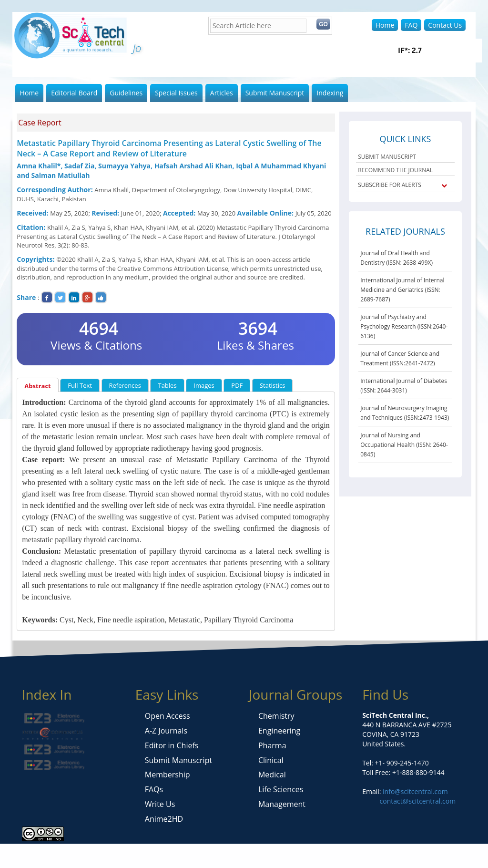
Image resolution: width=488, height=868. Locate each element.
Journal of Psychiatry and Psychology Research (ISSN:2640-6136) (404, 326)
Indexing (330, 93)
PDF (237, 385)
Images (204, 385)
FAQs (154, 789)
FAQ (411, 25)
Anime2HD (164, 819)
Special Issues (176, 93)
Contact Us (445, 25)
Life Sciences (281, 789)
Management (282, 804)
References (125, 385)
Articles (222, 93)
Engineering (279, 731)
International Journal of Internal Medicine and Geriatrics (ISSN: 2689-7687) (402, 290)
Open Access (168, 716)
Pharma (272, 745)
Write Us (160, 804)
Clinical (271, 760)
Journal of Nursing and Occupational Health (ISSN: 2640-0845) (404, 445)
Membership (168, 775)
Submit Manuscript (275, 93)
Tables (167, 385)
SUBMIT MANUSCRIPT (387, 157)
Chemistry (276, 716)
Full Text (80, 385)
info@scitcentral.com (414, 791)
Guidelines (126, 93)
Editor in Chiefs (172, 745)
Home (385, 25)
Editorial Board (74, 93)
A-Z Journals (166, 731)
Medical (272, 775)
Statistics (272, 385)
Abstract (37, 386)
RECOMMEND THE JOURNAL (395, 170)
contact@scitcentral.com (418, 801)
